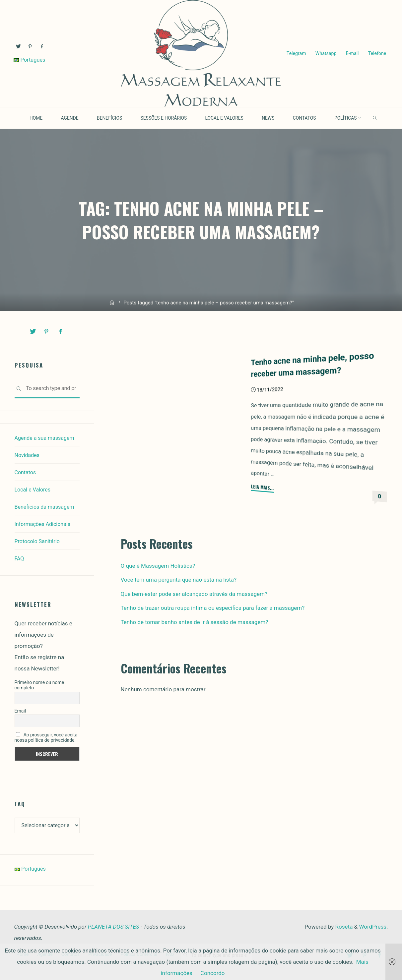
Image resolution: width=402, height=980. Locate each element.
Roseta (343, 927)
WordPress (373, 927)
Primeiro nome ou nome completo (39, 685)
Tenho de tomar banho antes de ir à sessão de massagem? (195, 622)
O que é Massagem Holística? (158, 565)
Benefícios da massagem (46, 506)
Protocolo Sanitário (39, 541)
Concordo (213, 973)
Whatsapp (325, 54)
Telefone (377, 54)
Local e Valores (34, 489)
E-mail (352, 54)
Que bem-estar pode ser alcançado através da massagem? (194, 594)
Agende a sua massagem (46, 437)
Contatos (26, 472)
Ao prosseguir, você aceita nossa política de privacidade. (46, 737)
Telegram (296, 54)
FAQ (20, 558)
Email (20, 711)
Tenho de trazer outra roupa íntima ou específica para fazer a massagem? (213, 607)
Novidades (28, 455)
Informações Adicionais (44, 524)
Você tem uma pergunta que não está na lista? (179, 579)
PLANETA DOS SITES (114, 927)
